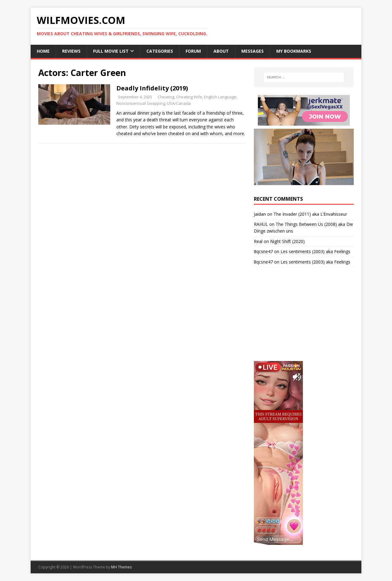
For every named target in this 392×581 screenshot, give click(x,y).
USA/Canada (179, 103)
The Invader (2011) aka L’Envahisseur (310, 214)
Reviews (71, 51)
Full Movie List (111, 51)
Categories (160, 51)
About (221, 51)
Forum (193, 51)
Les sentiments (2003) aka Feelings (315, 251)
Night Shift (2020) (287, 241)
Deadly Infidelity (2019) (152, 88)
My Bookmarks (294, 51)
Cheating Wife (189, 97)
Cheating (166, 97)
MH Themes (121, 567)
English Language (220, 97)
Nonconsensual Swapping (141, 103)
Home (43, 51)
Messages (253, 51)
